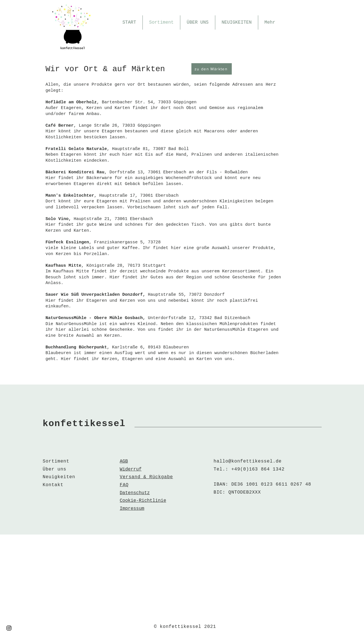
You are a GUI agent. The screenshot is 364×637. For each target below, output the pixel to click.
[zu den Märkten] (212, 69)
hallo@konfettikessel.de (248, 461)
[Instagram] (9, 628)
